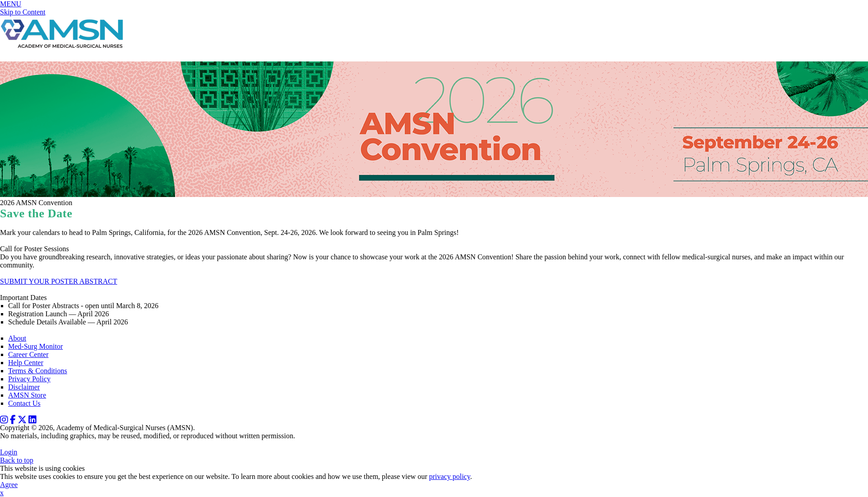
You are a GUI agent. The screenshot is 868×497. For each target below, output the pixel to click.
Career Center (28, 354)
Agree (9, 485)
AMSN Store (27, 395)
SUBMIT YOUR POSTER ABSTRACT (59, 281)
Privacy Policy (29, 379)
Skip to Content (23, 12)
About (17, 338)
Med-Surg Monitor (35, 346)
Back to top (17, 460)
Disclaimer (24, 387)
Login (9, 452)
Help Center (26, 363)
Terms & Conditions (38, 371)
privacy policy (450, 476)
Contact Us (24, 403)
